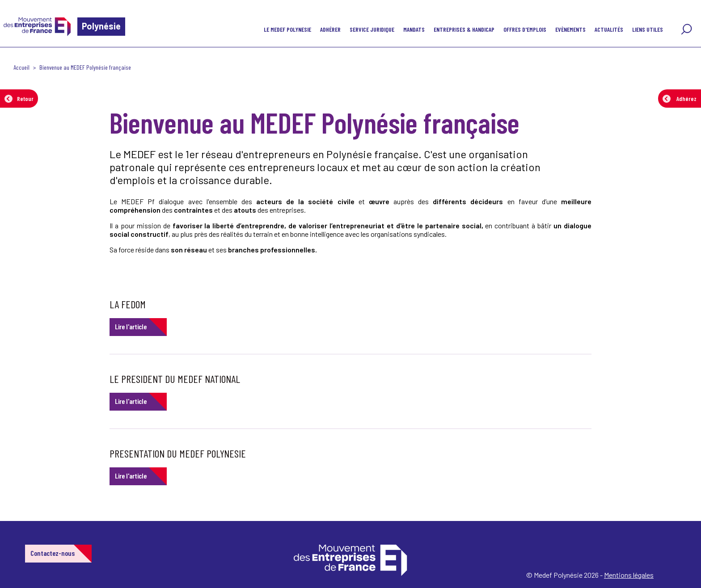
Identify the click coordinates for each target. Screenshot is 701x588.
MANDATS (414, 29)
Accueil (21, 67)
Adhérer (330, 29)
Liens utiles (648, 29)
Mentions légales (629, 575)
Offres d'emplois (525, 29)
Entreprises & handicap (464, 29)
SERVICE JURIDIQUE (372, 29)
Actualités (609, 29)
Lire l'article (131, 326)
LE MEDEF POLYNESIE (287, 29)
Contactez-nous (53, 553)
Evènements (570, 29)
